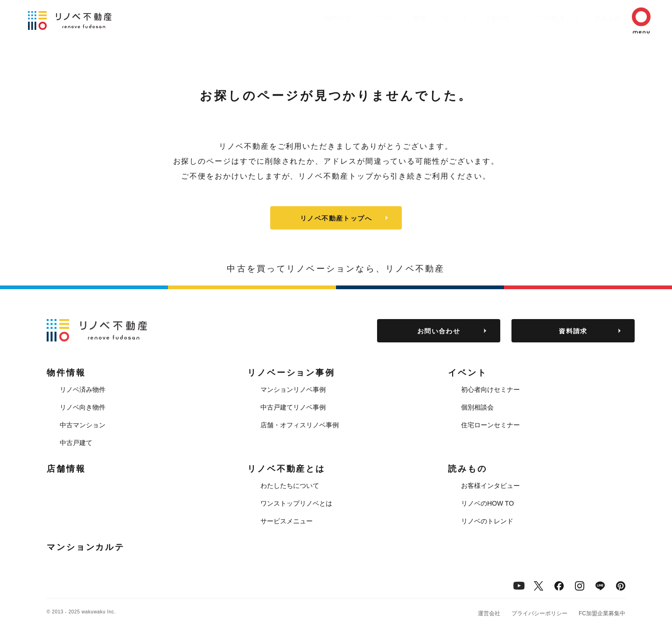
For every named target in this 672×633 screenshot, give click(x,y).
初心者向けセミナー (490, 390)
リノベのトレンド (487, 521)
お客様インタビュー (490, 486)
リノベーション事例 (364, 18)
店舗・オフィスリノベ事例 (300, 425)
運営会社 (489, 613)
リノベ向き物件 (83, 407)
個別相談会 (477, 407)
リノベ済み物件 (83, 390)
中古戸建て (76, 443)
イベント (427, 18)
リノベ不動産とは (534, 18)
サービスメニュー (287, 521)
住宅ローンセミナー (490, 425)
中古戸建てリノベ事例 (293, 407)
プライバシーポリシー (539, 613)
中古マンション (83, 425)
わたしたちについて (290, 486)
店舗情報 (474, 18)
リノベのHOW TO (487, 503)
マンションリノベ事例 (293, 390)
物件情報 (301, 18)
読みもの (594, 18)
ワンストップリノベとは (296, 503)
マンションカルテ (86, 547)
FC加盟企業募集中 (602, 613)
